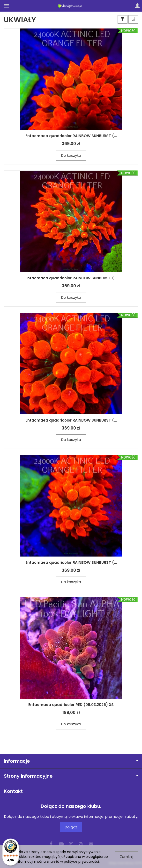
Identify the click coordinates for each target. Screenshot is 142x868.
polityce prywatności (81, 861)
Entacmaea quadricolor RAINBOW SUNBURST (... (71, 136)
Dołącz (71, 827)
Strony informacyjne (71, 776)
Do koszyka (71, 155)
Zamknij (127, 857)
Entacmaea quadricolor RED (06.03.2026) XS (71, 705)
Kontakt (13, 791)
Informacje (71, 761)
